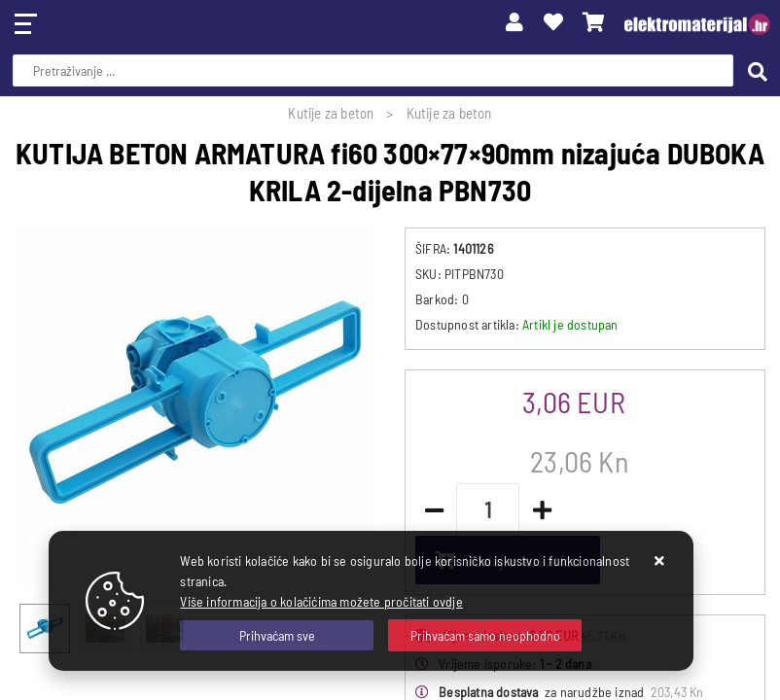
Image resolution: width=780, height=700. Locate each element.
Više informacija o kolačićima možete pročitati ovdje (321, 601)
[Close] (277, 635)
